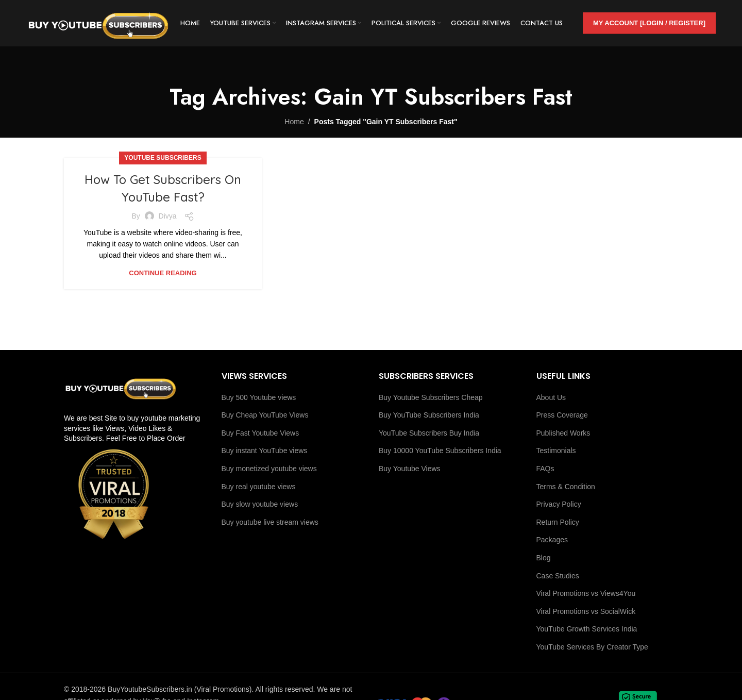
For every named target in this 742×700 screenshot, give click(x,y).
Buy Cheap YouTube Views (265, 415)
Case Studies (558, 576)
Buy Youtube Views (410, 469)
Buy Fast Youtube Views (260, 433)
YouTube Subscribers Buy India (429, 433)
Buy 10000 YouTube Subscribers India (440, 451)
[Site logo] (98, 23)
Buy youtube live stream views (270, 522)
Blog (544, 558)
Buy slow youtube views (260, 504)
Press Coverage (562, 415)
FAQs (545, 469)
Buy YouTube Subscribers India (429, 415)
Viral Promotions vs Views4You (586, 593)
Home (294, 122)
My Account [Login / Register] (649, 23)
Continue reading (163, 273)
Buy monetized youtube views (269, 469)
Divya (168, 216)
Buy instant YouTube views (265, 451)
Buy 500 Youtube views (259, 397)
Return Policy (558, 522)
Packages (552, 540)
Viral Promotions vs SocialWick (586, 611)
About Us (551, 397)
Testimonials (556, 451)
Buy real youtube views (259, 487)
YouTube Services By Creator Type (592, 647)
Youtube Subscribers (163, 158)
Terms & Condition (566, 487)
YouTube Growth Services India (587, 629)
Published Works (563, 433)
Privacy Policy (559, 504)
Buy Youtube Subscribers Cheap (431, 397)
